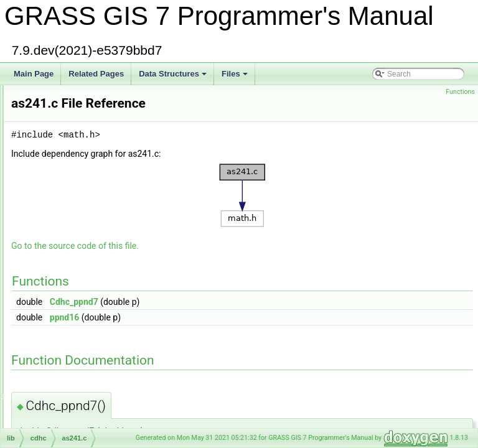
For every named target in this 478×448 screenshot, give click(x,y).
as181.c (54, 250)
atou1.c (53, 345)
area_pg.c (58, 126)
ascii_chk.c (59, 304)
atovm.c (54, 359)
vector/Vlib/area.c (70, 99)
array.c (52, 181)
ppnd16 (220, 317)
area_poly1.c (63, 140)
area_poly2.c (63, 154)
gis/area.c (57, 85)
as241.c (54, 263)
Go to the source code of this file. (231, 246)
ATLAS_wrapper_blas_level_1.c (94, 332)
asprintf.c (56, 318)
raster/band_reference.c (81, 427)
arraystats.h (61, 195)
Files (236, 77)
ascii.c (51, 291)
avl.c (49, 386)
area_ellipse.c (64, 113)
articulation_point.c (72, 222)
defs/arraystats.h (69, 208)
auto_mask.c (62, 373)
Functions (460, 92)
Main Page (34, 74)
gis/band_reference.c (76, 414)
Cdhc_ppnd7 (230, 302)
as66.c (52, 277)
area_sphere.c (65, 167)
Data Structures (174, 77)
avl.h (49, 400)
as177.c (54, 236)
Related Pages (96, 74)
